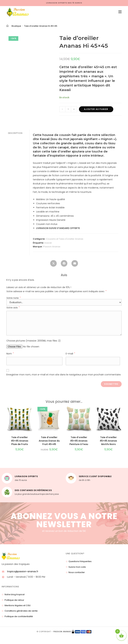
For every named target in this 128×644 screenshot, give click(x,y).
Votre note (13, 298)
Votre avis (13, 308)
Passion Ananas (52, 247)
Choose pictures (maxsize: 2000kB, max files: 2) (34, 341)
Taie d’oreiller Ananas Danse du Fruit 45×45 (49, 441)
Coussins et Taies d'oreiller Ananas (65, 239)
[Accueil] (7, 26)
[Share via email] (75, 264)
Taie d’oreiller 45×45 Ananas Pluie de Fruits (20, 441)
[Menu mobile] (119, 12)
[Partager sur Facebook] (64, 264)
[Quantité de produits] (68, 109)
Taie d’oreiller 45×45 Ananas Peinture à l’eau (79, 441)
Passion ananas (62, 632)
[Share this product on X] (53, 264)
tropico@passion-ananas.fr (23, 571)
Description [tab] (15, 133)
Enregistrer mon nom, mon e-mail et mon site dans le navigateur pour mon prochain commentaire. (64, 375)
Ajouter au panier (96, 109)
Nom (10, 354)
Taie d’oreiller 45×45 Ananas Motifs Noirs (108, 441)
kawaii (48, 243)
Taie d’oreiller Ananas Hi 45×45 (41, 26)
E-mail (70, 354)
